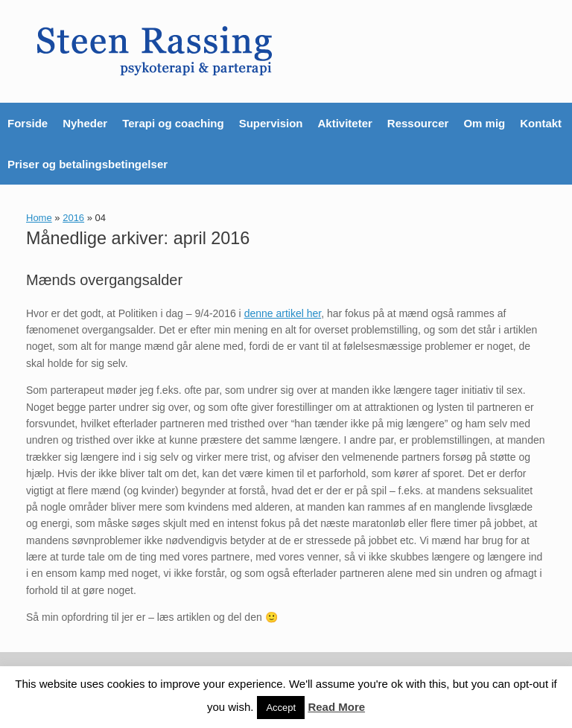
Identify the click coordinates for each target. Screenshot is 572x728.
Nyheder (85, 123)
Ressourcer (418, 123)
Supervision (271, 123)
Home (39, 218)
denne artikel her (283, 313)
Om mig (484, 123)
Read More (336, 707)
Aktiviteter (344, 123)
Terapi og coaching (173, 123)
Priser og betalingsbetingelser (88, 164)
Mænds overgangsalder (104, 280)
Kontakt (541, 123)
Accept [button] (281, 708)
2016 (73, 218)
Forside (28, 123)
